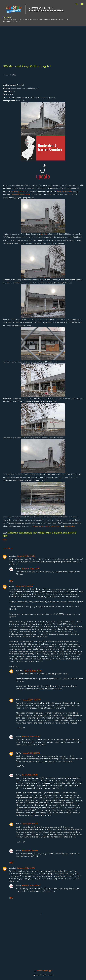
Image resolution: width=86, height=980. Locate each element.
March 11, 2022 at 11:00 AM (30, 775)
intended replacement (21, 195)
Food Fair (22, 533)
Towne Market (39, 526)
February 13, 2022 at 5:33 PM (24, 586)
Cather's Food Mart (53, 526)
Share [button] (5, 540)
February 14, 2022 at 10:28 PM (31, 700)
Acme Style (13, 556)
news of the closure (64, 191)
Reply (11, 581)
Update (5, 536)
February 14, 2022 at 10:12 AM (26, 868)
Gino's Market (70, 526)
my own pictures (18, 191)
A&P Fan (12, 586)
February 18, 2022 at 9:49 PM (31, 569)
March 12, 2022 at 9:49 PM (30, 850)
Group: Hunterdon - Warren (42, 533)
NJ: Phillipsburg (57, 533)
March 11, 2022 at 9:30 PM (30, 824)
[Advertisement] (43, 42)
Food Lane (29, 533)
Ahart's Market (13, 533)
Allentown (44, 234)
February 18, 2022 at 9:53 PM (31, 736)
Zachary (18, 569)
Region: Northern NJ (69, 533)
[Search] (77, 4)
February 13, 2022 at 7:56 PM (33, 671)
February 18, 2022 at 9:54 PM (31, 885)
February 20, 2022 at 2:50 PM (31, 753)
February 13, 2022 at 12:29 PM (26, 556)
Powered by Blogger (43, 971)
